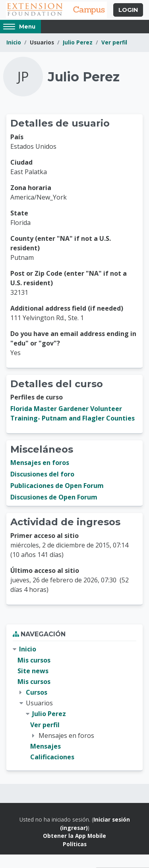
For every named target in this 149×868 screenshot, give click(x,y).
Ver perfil (114, 42)
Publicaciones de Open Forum (57, 486)
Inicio (14, 42)
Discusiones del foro (42, 474)
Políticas (75, 844)
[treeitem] (74, 703)
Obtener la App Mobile (74, 836)
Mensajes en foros (40, 463)
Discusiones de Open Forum (54, 497)
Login (128, 10)
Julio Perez (78, 42)
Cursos (37, 692)
